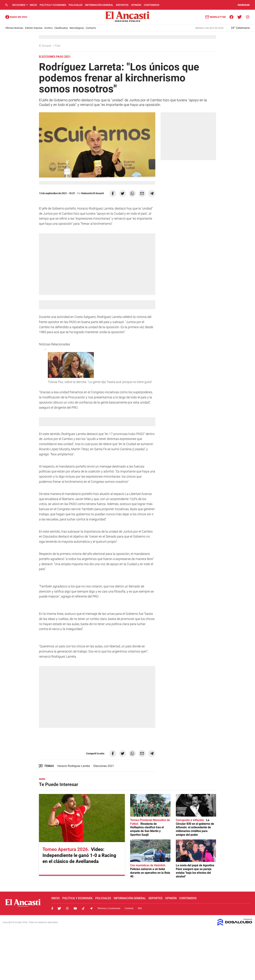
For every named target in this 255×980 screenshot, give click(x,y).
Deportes (122, 5)
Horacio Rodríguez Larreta (74, 766)
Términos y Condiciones (109, 908)
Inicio (33, 5)
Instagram (67, 908)
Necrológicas (77, 28)
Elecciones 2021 (104, 766)
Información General (99, 5)
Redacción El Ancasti (93, 193)
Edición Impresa (34, 28)
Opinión (136, 5)
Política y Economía (53, 5)
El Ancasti (46, 46)
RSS (140, 908)
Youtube (75, 908)
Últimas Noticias (14, 28)
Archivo (48, 28)
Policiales (76, 5)
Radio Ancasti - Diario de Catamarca (16, 17)
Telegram (91, 908)
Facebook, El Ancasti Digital (52, 908)
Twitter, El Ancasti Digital (59, 908)
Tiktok (83, 908)
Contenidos (151, 5)
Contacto (91, 28)
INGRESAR (244, 5)
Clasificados (61, 28)
